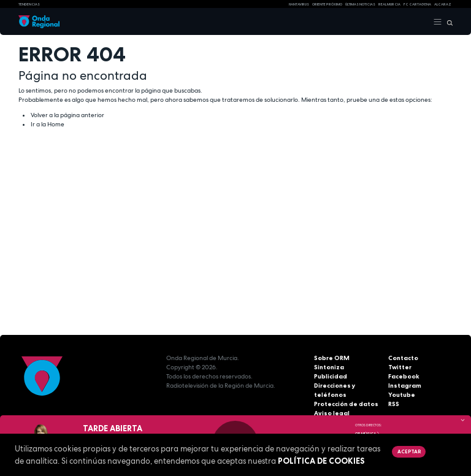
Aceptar (409, 451)
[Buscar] (447, 22)
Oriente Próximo (327, 4)
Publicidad (331, 376)
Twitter (400, 367)
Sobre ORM (332, 358)
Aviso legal (332, 413)
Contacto (403, 358)
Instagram (405, 386)
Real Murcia (389, 4)
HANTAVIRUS (299, 4)
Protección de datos (346, 404)
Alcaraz (443, 4)
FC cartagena (417, 4)
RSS (394, 404)
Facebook (404, 376)
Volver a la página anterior (67, 115)
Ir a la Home (48, 124)
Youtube (402, 395)
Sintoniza (329, 367)
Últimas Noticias (360, 4)
